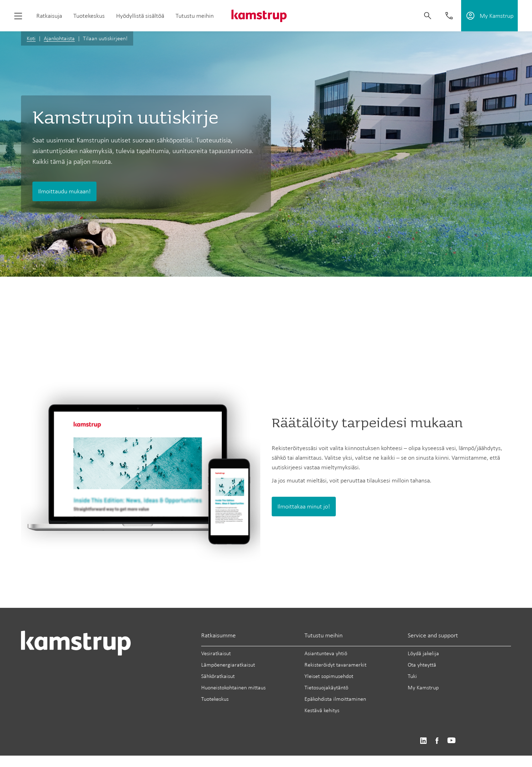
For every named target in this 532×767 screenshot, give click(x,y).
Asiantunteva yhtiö (326, 653)
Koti (31, 38)
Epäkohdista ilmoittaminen (335, 699)
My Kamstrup (423, 687)
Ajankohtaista (59, 38)
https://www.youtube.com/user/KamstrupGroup (452, 741)
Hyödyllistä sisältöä (140, 16)
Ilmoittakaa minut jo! (304, 506)
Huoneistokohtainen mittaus (233, 687)
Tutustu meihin (195, 16)
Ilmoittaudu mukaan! (64, 191)
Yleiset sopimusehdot (329, 676)
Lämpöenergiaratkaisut (228, 665)
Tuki (412, 676)
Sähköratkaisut (218, 676)
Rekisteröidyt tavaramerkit (335, 665)
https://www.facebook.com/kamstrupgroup (437, 741)
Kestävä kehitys (322, 710)
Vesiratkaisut (216, 653)
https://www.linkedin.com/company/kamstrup (423, 741)
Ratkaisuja (49, 16)
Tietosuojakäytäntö (326, 687)
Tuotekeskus (89, 16)
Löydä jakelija (423, 653)
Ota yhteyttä (422, 665)
